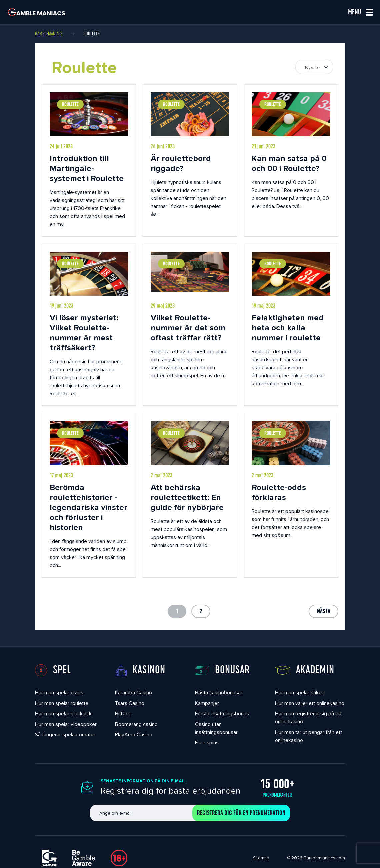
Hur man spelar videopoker (66, 724)
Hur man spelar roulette (62, 703)
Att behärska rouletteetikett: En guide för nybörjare (187, 497)
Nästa (324, 611)
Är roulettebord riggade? (181, 163)
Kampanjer (207, 703)
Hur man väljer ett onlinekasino (310, 703)
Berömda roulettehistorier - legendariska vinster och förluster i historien (88, 507)
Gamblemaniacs (49, 34)
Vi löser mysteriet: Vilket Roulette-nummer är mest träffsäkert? (84, 333)
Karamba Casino (133, 692)
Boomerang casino (136, 724)
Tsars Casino (130, 703)
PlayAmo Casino (134, 734)
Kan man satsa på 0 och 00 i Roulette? (289, 163)
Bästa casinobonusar (219, 692)
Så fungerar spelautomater (65, 734)
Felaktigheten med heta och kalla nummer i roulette (288, 328)
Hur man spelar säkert (300, 692)
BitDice (123, 713)
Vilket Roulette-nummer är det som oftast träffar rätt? (188, 328)
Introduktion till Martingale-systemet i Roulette (87, 168)
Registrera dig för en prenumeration (241, 813)
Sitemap (261, 858)
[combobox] (314, 67)
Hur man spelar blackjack (63, 713)
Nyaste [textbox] (312, 67)
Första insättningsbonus (222, 713)
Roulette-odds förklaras (279, 492)
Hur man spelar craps (59, 692)
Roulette (70, 104)
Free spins (207, 742)
